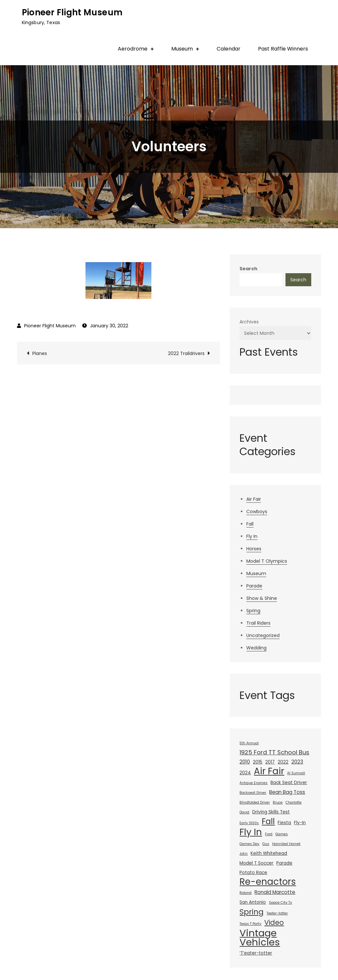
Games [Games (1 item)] (282, 834)
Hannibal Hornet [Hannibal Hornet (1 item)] (286, 844)
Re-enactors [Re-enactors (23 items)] (268, 882)
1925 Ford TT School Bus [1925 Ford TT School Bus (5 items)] (274, 752)
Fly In (252, 536)
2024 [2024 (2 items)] (245, 773)
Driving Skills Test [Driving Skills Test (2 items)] (271, 812)
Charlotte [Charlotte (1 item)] (293, 802)
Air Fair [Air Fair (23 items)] (269, 771)
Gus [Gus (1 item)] (266, 844)
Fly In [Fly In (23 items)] (251, 832)
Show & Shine (262, 598)
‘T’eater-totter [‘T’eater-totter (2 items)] (256, 953)
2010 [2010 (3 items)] (245, 762)
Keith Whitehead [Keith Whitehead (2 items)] (269, 853)
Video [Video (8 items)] (274, 923)
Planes (40, 353)
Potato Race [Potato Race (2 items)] (253, 873)
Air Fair (254, 499)
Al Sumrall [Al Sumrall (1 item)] (296, 773)
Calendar (229, 49)
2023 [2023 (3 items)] (297, 762)
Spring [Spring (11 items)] (252, 912)
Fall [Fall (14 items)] (268, 822)
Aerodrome (133, 49)
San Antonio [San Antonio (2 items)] (253, 902)
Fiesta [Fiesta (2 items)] (284, 823)
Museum (182, 49)
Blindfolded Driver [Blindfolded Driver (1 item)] (255, 802)
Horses (254, 549)
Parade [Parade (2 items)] (284, 863)
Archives (249, 322)
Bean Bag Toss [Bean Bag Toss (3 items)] (287, 792)
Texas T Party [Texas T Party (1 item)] (250, 924)
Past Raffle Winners (283, 49)
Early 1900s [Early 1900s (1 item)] (249, 823)
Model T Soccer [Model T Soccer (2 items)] (256, 863)
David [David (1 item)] (244, 812)
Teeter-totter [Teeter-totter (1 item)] (277, 913)
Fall (250, 524)
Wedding (256, 648)
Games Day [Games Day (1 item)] (249, 844)
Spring (253, 611)
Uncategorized (263, 635)
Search (248, 269)
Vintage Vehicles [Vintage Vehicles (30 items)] (260, 938)
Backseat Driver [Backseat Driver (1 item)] (253, 793)
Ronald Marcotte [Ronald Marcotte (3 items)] (275, 892)
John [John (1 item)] (244, 854)
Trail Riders (258, 623)
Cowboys (257, 512)
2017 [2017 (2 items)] (270, 762)
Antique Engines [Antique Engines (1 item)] (253, 783)
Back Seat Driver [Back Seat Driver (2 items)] (289, 783)
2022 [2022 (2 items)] (283, 762)
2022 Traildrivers (186, 353)
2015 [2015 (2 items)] (258, 762)
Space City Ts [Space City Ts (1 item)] (280, 903)
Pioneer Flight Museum (72, 12)
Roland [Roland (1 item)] (246, 893)
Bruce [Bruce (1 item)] (278, 802)
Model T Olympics (267, 561)
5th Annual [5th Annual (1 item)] (249, 743)
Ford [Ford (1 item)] (269, 834)
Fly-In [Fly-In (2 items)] (300, 823)
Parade (254, 586)
